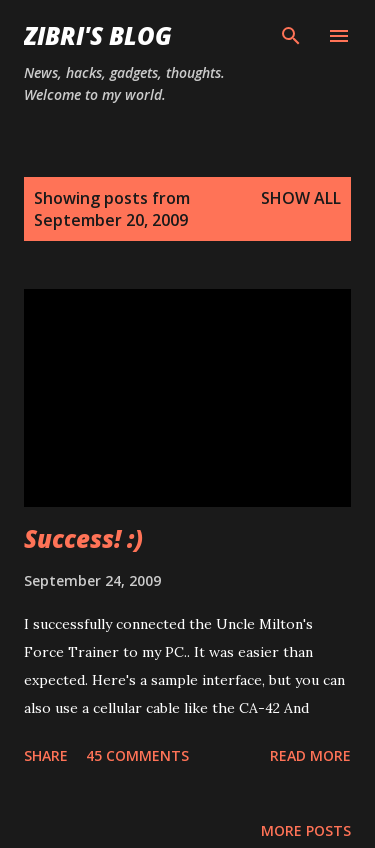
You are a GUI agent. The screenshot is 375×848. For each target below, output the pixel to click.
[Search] (291, 36)
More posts (306, 830)
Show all (301, 198)
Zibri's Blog (98, 35)
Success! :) (83, 538)
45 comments (137, 755)
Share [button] (46, 755)
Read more (310, 755)
